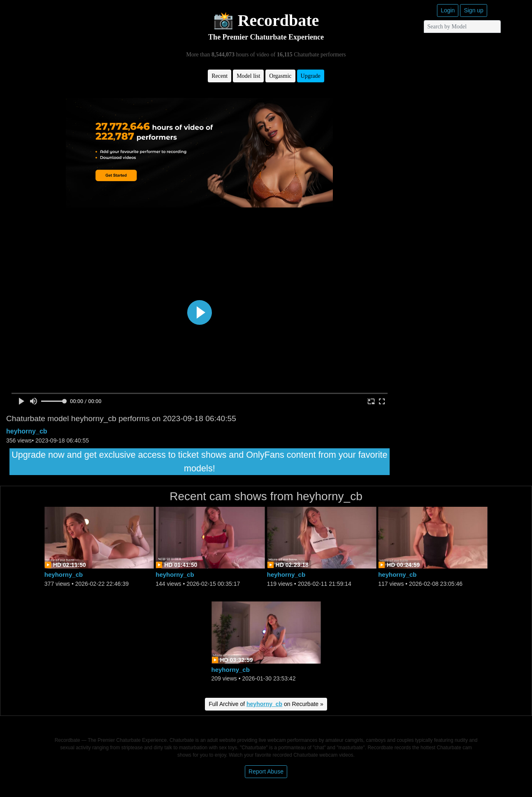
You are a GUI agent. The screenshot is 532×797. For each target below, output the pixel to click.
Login (448, 10)
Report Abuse (266, 771)
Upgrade (311, 76)
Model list (248, 76)
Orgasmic (280, 76)
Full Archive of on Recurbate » (266, 704)
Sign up (473, 10)
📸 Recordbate (266, 20)
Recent (220, 76)
